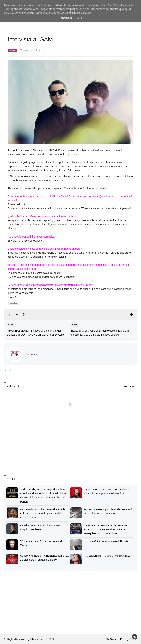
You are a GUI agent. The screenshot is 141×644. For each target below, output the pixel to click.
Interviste (12, 50)
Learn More (65, 18)
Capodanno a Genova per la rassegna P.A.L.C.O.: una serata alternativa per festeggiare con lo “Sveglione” (105, 529)
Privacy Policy (128, 639)
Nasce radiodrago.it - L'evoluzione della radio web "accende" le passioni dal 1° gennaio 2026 (43, 514)
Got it (81, 18)
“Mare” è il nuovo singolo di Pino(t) (108, 541)
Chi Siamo (111, 639)
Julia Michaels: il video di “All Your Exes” (108, 556)
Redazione (33, 354)
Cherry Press (38, 639)
